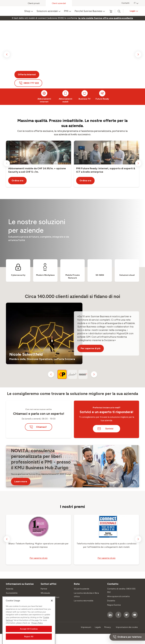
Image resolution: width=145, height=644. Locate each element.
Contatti (125, 3)
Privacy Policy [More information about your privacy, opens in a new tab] (37, 636)
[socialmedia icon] (110, 615)
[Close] (52, 613)
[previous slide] (7, 54)
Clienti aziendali (59, 3)
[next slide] (138, 54)
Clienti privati (34, 3)
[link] (106, 18)
